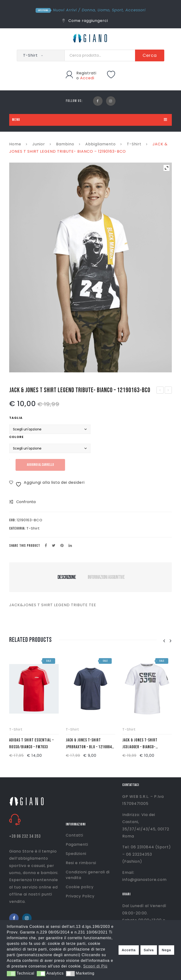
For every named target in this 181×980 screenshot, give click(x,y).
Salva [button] (149, 950)
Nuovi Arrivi (65, 10)
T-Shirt (134, 144)
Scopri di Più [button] (95, 966)
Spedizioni (76, 854)
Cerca (150, 55)
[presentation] (164, 641)
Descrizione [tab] (67, 577)
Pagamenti (77, 844)
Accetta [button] (129, 950)
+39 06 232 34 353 (25, 836)
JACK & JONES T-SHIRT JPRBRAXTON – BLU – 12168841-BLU (90, 744)
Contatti (74, 835)
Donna (88, 10)
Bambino (65, 144)
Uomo (104, 10)
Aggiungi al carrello (40, 465)
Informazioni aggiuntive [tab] (106, 577)
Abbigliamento (101, 144)
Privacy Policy (80, 896)
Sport (117, 10)
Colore (16, 437)
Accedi (87, 78)
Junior (39, 144)
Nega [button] (166, 950)
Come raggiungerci (85, 21)
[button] (11, 974)
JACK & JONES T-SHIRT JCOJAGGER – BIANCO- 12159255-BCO (140, 744)
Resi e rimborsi (81, 863)
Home (15, 144)
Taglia (16, 418)
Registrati (86, 73)
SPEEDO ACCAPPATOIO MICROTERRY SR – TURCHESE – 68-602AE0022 (168, 391)
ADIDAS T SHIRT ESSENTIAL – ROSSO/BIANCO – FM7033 (31, 744)
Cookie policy (80, 887)
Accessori (136, 10)
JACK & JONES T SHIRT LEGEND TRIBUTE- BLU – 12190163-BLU (160, 391)
